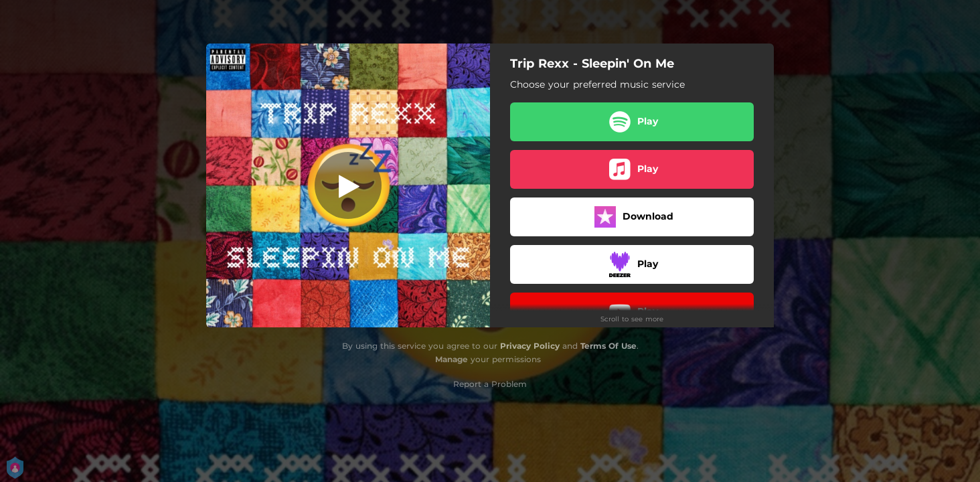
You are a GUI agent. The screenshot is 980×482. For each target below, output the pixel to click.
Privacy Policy (530, 346)
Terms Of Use (608, 346)
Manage (452, 359)
